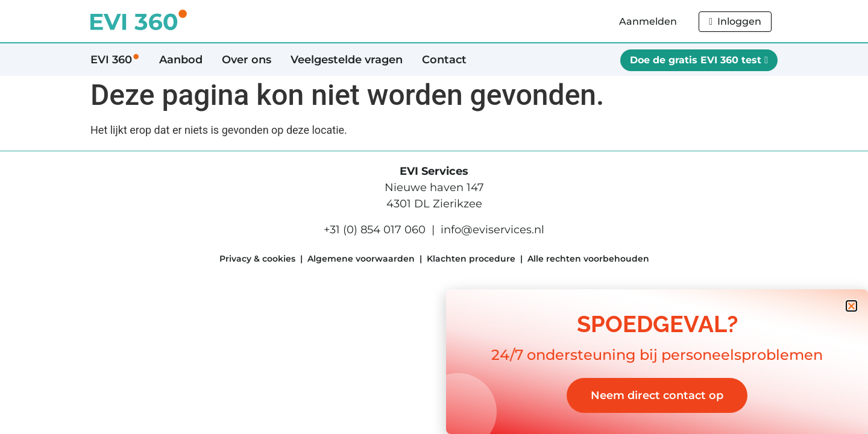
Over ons (247, 60)
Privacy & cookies (257, 259)
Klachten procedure (471, 259)
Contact (444, 60)
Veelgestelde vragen (347, 60)
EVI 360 (115, 60)
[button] (851, 306)
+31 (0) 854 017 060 (375, 230)
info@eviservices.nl (492, 230)
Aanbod (181, 60)
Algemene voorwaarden (361, 259)
